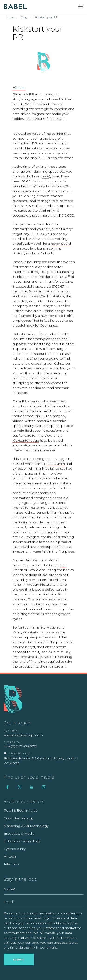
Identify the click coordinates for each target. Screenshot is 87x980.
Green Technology (19, 818)
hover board (61, 244)
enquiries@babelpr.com (23, 735)
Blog (24, 17)
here (45, 176)
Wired (17, 468)
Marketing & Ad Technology (26, 826)
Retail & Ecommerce (21, 810)
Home (10, 17)
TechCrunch (55, 464)
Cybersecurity (15, 849)
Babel (19, 88)
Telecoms (11, 864)
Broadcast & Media (19, 833)
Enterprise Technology (22, 841)
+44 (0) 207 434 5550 (20, 746)
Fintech (10, 856)
